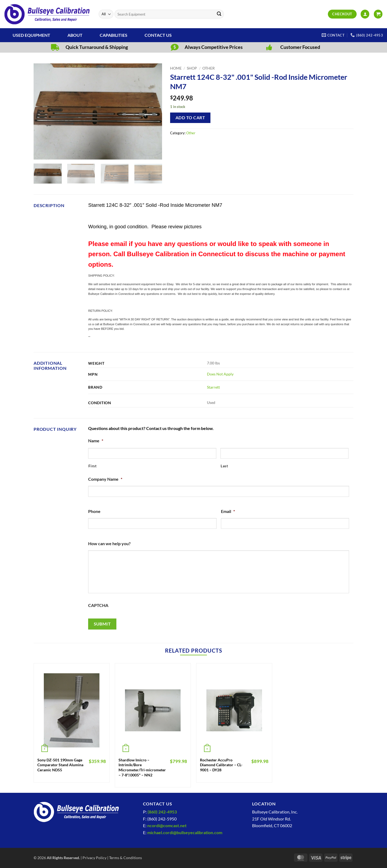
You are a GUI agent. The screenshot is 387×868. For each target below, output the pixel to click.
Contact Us (158, 35)
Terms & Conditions (126, 858)
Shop (192, 68)
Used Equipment (31, 35)
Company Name (105, 479)
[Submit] (219, 14)
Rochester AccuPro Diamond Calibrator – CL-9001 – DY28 (221, 765)
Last (224, 466)
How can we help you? (109, 543)
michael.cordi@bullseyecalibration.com (185, 832)
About (75, 35)
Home (176, 68)
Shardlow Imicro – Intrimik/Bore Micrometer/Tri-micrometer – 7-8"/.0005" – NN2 (142, 767)
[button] (365, 14)
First (92, 466)
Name (96, 441)
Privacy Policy (94, 858)
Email (228, 511)
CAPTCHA (98, 605)
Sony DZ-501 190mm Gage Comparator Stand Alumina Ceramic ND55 (60, 765)
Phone (94, 511)
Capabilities (114, 35)
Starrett (213, 387)
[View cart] (378, 14)
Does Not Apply (220, 374)
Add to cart (190, 118)
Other (209, 68)
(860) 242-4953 (162, 812)
